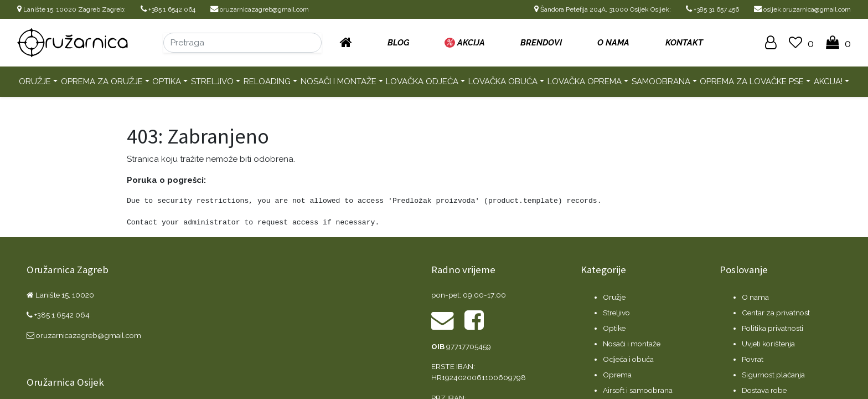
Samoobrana (661, 81)
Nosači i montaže (339, 81)
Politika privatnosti (773, 328)
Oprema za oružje (102, 81)
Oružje (35, 81)
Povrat (753, 359)
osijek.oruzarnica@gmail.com (802, 9)
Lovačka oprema (585, 81)
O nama (755, 297)
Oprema (617, 375)
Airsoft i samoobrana (638, 390)
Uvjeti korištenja (768, 344)
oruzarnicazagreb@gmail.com (260, 9)
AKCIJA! (828, 81)
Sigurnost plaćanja (773, 375)
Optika (167, 81)
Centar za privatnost (776, 313)
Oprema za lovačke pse (752, 81)
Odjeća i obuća (628, 359)
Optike (614, 328)
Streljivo (212, 81)
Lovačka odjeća (422, 81)
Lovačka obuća (503, 81)
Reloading (267, 81)
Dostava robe (764, 390)
